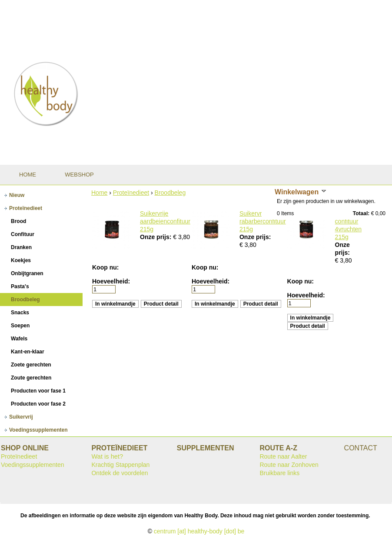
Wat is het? (107, 456)
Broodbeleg (170, 193)
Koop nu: (105, 267)
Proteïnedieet (131, 193)
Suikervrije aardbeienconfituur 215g (165, 221)
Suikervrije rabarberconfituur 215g (263, 221)
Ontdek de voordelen (120, 473)
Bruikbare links (279, 473)
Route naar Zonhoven (289, 465)
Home (99, 193)
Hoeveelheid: (111, 281)
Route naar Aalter (283, 456)
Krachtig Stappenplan (120, 465)
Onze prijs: (156, 237)
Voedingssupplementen (33, 465)
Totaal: (361, 213)
